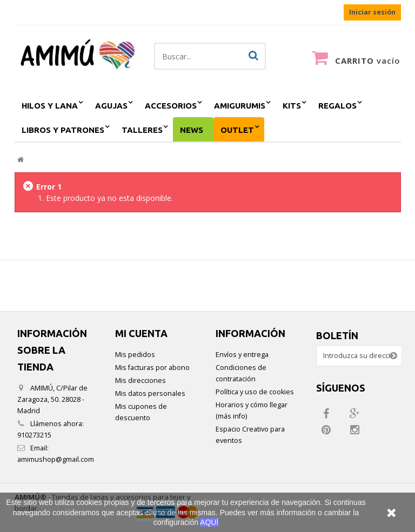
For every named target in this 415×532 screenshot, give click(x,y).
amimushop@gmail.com (56, 459)
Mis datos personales (150, 393)
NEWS (192, 130)
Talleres (142, 130)
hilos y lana (50, 106)
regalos (337, 106)
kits (292, 106)
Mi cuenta (141, 333)
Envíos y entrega (242, 355)
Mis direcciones (140, 381)
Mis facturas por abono (152, 368)
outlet (237, 130)
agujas (111, 106)
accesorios (171, 106)
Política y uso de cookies (255, 392)
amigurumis (240, 106)
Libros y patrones (63, 130)
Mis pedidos (135, 355)
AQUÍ (209, 522)
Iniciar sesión (372, 12)
